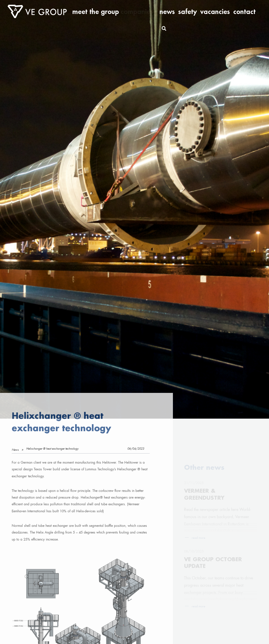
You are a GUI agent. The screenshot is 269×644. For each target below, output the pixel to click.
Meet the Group (151, 11)
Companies (176, 11)
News (195, 11)
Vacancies (225, 11)
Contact (242, 11)
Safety (208, 11)
